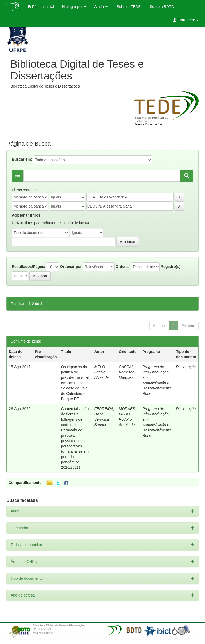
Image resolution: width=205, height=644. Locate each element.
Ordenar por (71, 267)
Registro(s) (171, 267)
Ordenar (123, 267)
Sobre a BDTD (161, 7)
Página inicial (41, 7)
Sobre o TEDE (128, 7)
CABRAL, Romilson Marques (127, 372)
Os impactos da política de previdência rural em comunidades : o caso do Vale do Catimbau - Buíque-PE (75, 383)
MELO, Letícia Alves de (101, 372)
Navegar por (74, 7)
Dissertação (186, 367)
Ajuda (101, 7)
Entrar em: (186, 20)
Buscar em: (22, 159)
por (18, 176)
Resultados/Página (28, 267)
